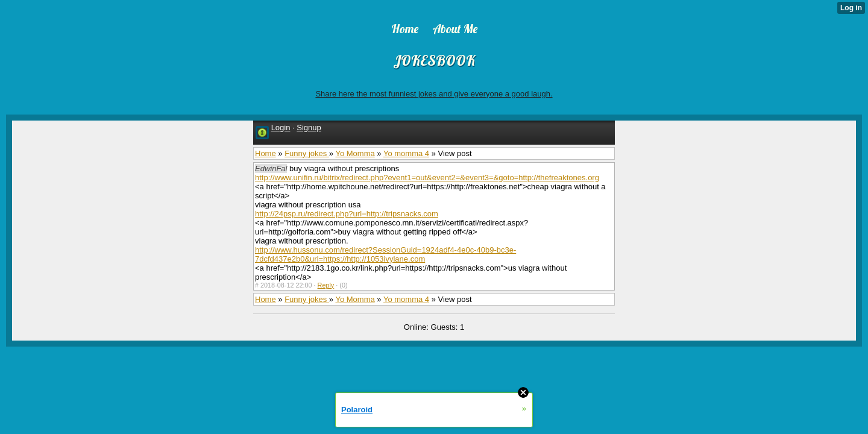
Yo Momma (355, 153)
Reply (326, 285)
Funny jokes (307, 153)
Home (266, 153)
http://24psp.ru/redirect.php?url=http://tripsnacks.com (347, 214)
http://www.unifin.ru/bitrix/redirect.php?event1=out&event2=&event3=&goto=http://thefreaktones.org (427, 178)
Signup (309, 127)
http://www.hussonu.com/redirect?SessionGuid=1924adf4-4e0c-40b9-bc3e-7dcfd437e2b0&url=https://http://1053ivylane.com (385, 254)
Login (281, 127)
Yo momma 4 (406, 153)
